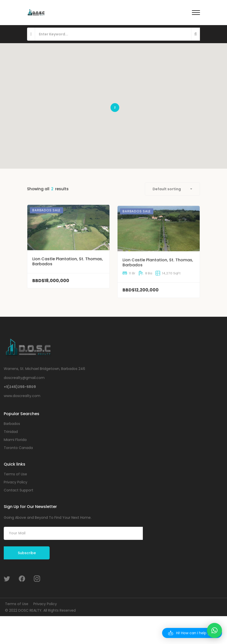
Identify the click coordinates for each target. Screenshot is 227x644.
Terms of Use (15, 474)
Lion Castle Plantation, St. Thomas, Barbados (68, 271)
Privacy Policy (16, 482)
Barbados (12, 424)
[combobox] (172, 189)
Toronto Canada (18, 448)
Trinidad (11, 432)
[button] (192, 633)
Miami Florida (15, 440)
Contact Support (19, 490)
